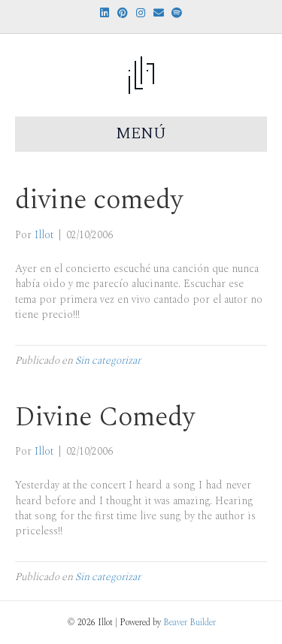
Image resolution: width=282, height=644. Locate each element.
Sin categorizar (108, 360)
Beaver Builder (190, 623)
